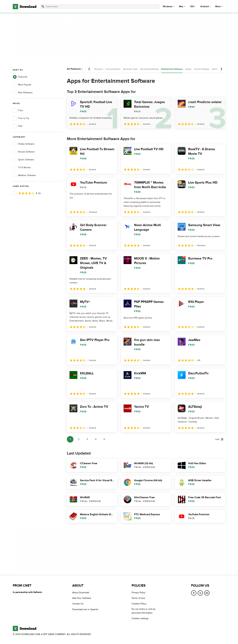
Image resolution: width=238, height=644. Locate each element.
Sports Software (23, 160)
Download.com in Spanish (85, 609)
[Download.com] (25, 7)
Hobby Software (24, 144)
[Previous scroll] (89, 69)
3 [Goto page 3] (87, 439)
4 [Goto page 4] (96, 439)
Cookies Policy (139, 604)
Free (18, 110)
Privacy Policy (139, 593)
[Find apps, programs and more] (100, 7)
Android (204, 7)
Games (188, 69)
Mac (181, 7)
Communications (113, 69)
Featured (20, 77)
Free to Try (21, 118)
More (219, 6)
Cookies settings (140, 618)
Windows (168, 7)
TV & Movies (22, 168)
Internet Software (202, 69)
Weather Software (24, 175)
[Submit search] (43, 7)
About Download (81, 593)
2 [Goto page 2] (79, 439)
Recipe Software (24, 152)
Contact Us (78, 604)
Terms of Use (138, 598)
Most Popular (22, 85)
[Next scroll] (221, 69)
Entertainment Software (172, 69)
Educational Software (149, 69)
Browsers (99, 69)
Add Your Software (82, 598)
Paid (18, 126)
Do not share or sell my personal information (144, 611)
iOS (192, 7)
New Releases (23, 93)
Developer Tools (130, 69)
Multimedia (217, 69)
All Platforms (75, 69)
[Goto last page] (219, 439)
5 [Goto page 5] (104, 439)
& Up (27, 193)
